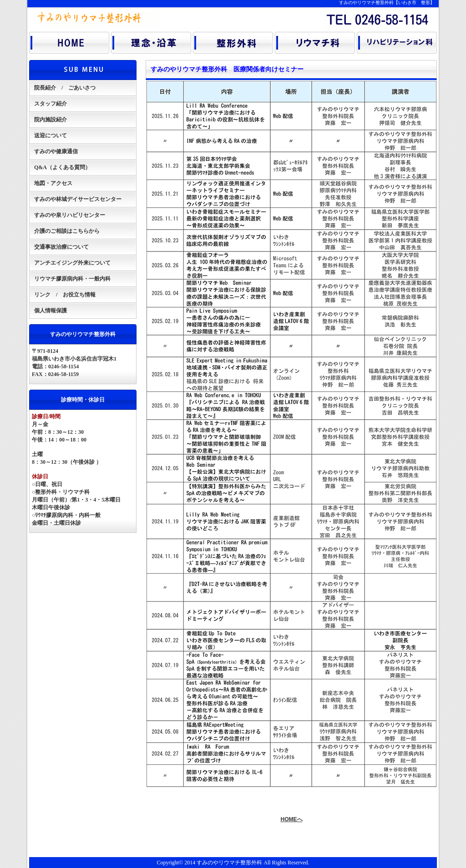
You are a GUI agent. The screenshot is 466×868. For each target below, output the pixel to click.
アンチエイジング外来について (72, 263)
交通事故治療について (61, 247)
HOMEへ (292, 819)
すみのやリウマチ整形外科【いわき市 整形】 (387, 3)
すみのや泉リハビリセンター (70, 215)
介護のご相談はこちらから (67, 231)
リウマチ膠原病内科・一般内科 (72, 279)
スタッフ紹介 (51, 104)
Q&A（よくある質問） (62, 167)
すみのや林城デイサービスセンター (78, 199)
